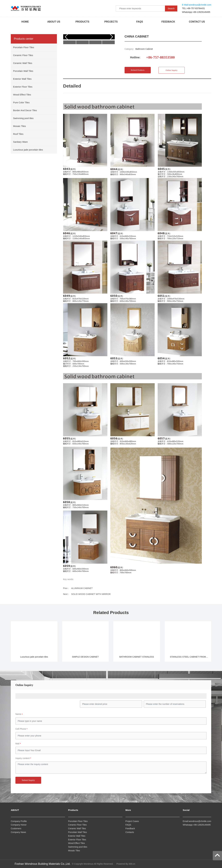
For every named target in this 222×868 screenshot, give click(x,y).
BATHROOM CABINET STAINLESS (137, 657)
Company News (18, 832)
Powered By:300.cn (126, 864)
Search (171, 8)
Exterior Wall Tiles (77, 836)
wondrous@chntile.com (200, 5)
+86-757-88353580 (160, 57)
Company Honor (19, 825)
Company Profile (19, 821)
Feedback (130, 828)
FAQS (128, 825)
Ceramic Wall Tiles (77, 828)
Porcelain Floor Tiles (78, 821)
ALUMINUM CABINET (82, 588)
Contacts (130, 832)
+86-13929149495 (201, 12)
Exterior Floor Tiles (77, 840)
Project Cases (132, 821)
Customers (16, 828)
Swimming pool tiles (78, 847)
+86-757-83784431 (196, 8)
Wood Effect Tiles (77, 843)
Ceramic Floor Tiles (78, 825)
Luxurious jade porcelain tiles (34, 657)
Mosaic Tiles (74, 851)
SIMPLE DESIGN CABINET (85, 657)
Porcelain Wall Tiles (78, 832)
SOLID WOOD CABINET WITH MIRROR (91, 594)
